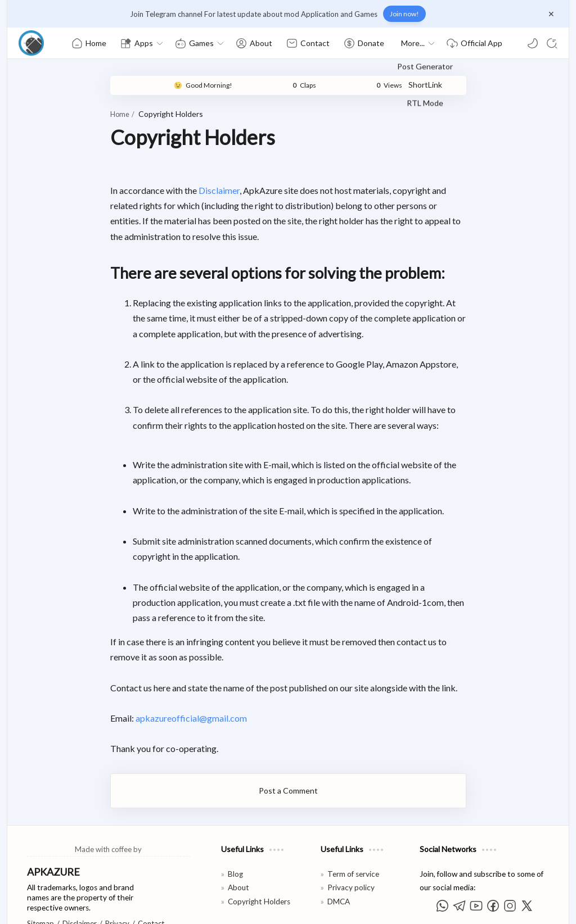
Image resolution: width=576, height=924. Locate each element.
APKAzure (72, 908)
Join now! (404, 14)
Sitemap (40, 877)
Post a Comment (288, 744)
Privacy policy (351, 842)
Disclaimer (177, 190)
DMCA (339, 855)
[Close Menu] (551, 14)
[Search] (552, 43)
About (238, 842)
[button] (533, 43)
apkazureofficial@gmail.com (150, 672)
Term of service (353, 828)
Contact (151, 877)
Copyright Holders (259, 855)
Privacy (117, 877)
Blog (235, 828)
